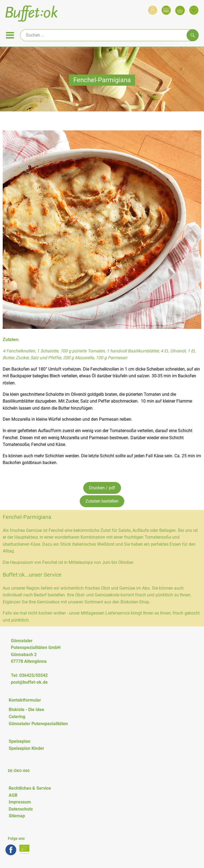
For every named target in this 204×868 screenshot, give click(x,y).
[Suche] (109, 35)
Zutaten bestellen (102, 501)
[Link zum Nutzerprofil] (153, 10)
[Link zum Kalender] (166, 10)
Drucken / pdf (102, 488)
